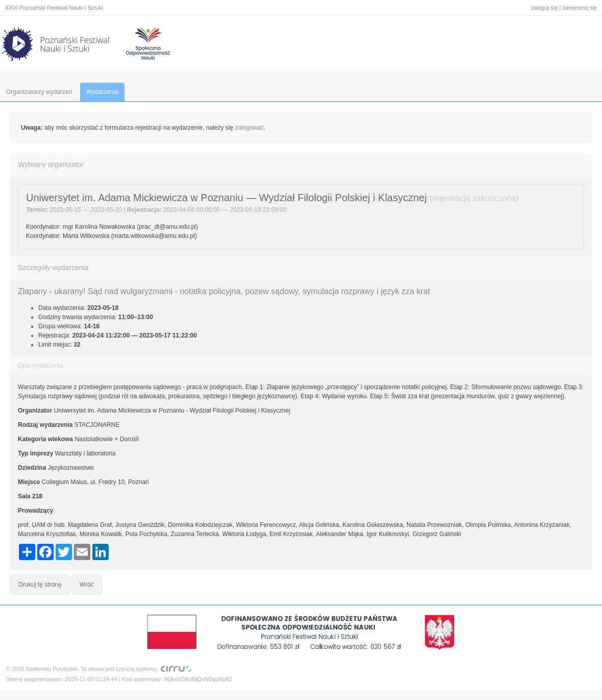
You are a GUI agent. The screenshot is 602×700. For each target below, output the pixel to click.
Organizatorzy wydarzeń (39, 92)
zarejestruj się (580, 8)
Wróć (87, 585)
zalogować (250, 128)
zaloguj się (544, 8)
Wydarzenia (102, 92)
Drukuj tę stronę (40, 585)
